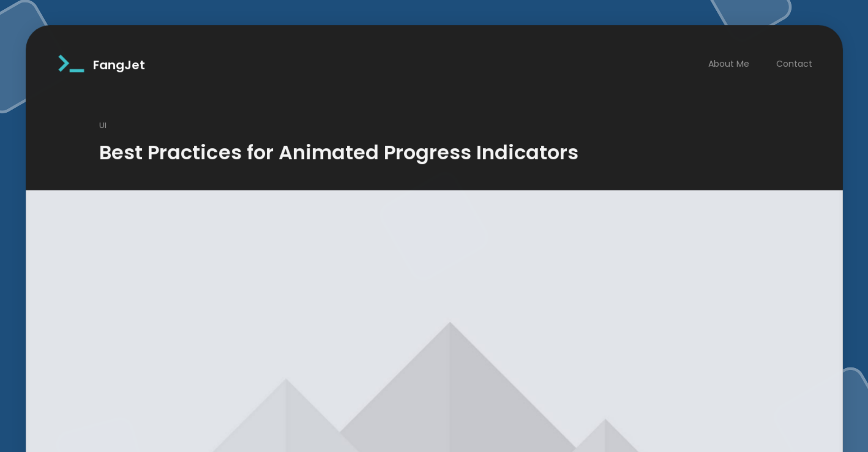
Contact (799, 51)
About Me (733, 51)
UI (98, 114)
